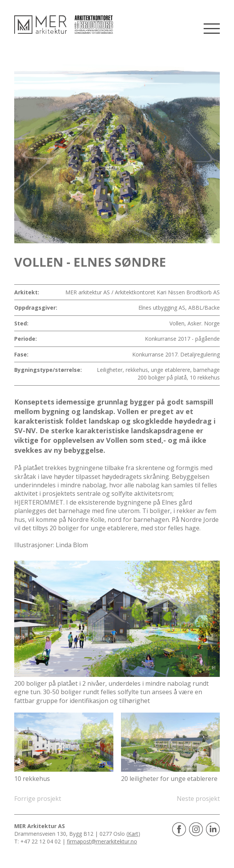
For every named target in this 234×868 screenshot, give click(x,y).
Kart (133, 834)
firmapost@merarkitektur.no (102, 841)
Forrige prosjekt (38, 799)
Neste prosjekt (198, 799)
